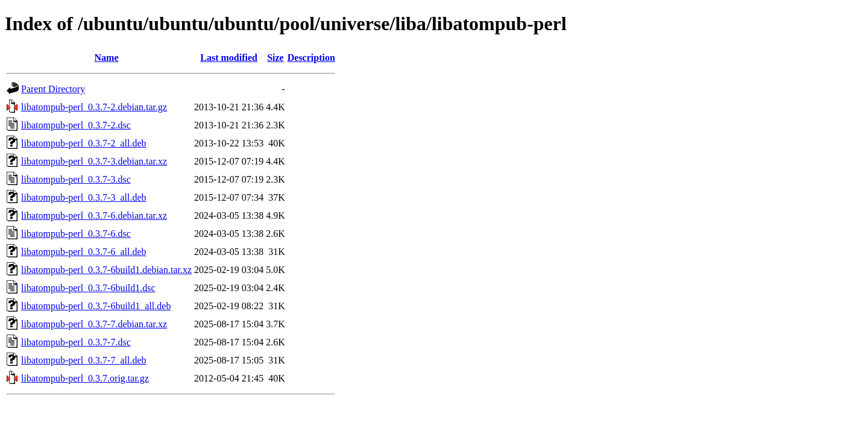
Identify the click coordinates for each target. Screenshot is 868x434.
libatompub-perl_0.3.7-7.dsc (76, 342)
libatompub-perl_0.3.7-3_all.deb (84, 197)
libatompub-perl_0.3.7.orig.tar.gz (85, 378)
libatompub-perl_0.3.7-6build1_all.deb (96, 306)
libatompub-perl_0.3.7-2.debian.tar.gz (94, 107)
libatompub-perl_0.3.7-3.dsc (76, 179)
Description (311, 58)
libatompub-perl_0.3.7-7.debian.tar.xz (94, 324)
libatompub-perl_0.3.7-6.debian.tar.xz (94, 215)
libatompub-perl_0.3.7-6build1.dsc (88, 288)
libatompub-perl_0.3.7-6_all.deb (84, 252)
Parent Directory (53, 89)
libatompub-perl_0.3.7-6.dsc (76, 234)
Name (107, 58)
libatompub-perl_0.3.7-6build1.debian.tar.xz (106, 270)
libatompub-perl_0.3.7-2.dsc (76, 125)
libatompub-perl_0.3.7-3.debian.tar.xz (94, 161)
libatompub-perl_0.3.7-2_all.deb (84, 143)
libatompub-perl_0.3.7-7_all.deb (84, 360)
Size (275, 58)
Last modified (229, 58)
